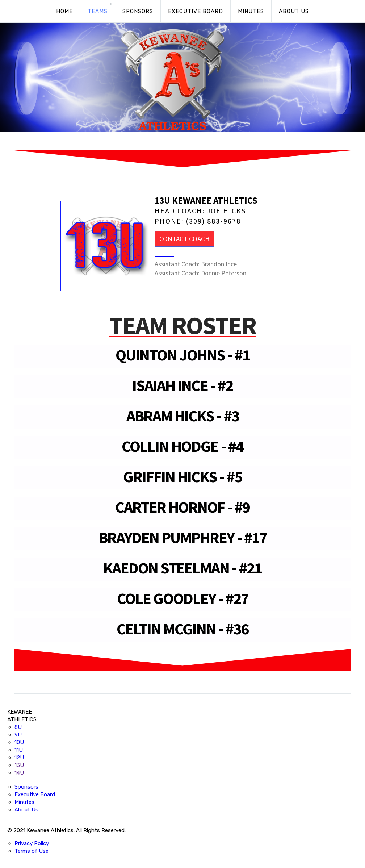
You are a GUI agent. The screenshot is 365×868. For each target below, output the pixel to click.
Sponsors (138, 11)
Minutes (251, 11)
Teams (98, 11)
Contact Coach (184, 239)
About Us (294, 11)
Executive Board (196, 11)
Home (64, 11)
